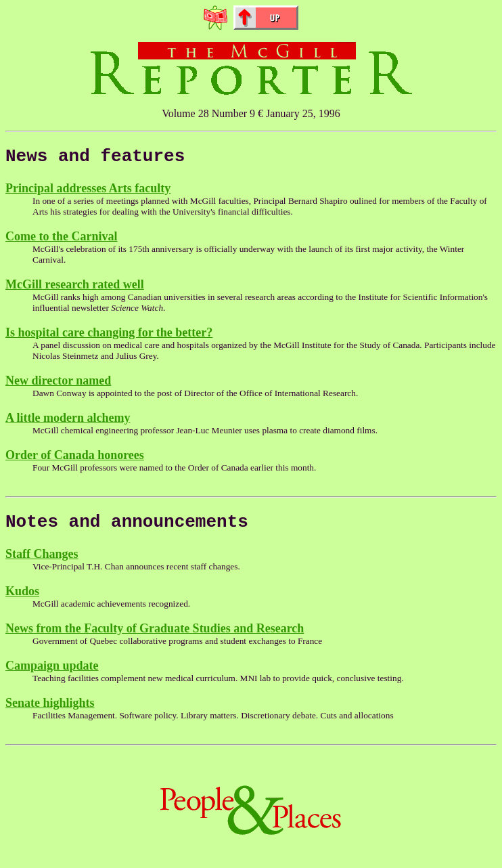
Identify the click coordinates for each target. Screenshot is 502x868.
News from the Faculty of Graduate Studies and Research (155, 636)
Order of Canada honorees (75, 459)
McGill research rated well (75, 288)
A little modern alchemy (68, 422)
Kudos (22, 599)
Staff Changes (42, 562)
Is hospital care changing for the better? (109, 337)
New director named (58, 385)
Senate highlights (50, 711)
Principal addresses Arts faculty (88, 192)
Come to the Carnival (61, 240)
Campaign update (52, 674)
